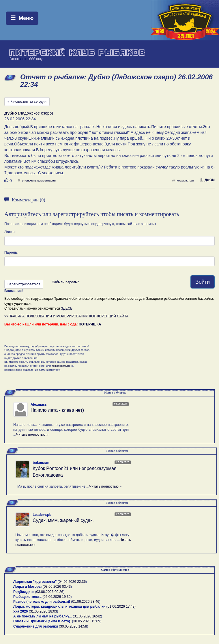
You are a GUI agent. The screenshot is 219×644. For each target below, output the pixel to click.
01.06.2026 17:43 (121, 606)
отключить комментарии (37, 180)
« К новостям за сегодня (27, 102)
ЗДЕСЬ (67, 308)
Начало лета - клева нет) (57, 410)
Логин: (10, 232)
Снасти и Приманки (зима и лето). (42, 621)
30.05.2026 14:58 (73, 626)
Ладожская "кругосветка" (35, 582)
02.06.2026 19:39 (57, 597)
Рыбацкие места (27, 597)
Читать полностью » (32, 435)
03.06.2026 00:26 (50, 592)
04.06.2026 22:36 (72, 582)
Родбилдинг (24, 592)
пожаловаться (183, 180)
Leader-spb (42, 515)
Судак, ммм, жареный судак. (63, 520)
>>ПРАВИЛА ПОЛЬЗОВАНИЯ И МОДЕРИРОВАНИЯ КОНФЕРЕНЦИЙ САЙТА (66, 316)
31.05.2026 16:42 (87, 616)
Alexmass (39, 405)
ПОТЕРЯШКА (90, 324)
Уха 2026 (21, 611)
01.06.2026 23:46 (86, 602)
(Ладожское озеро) (29, 113)
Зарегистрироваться (24, 284)
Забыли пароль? (65, 282)
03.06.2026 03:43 (57, 587)
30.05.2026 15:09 (87, 621)
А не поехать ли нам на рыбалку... (43, 616)
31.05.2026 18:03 (43, 611)
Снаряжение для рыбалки (36, 626)
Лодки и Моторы (27, 587)
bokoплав (41, 463)
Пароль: (11, 252)
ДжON (207, 180)
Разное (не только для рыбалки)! (42, 602)
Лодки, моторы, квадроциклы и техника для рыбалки (59, 606)
